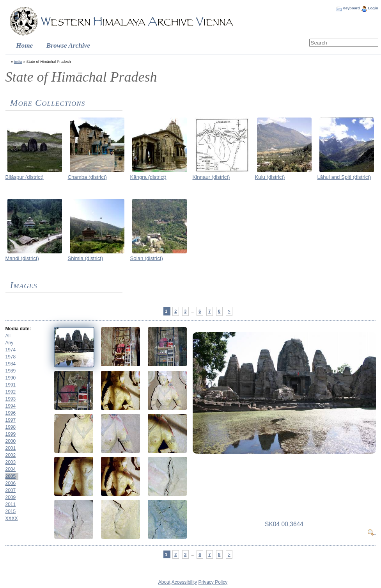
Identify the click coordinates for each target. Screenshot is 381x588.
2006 (11, 483)
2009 (11, 497)
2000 (11, 441)
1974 (11, 350)
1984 (11, 364)
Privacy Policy (213, 582)
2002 (11, 455)
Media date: (18, 329)
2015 (11, 511)
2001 (11, 448)
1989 (11, 371)
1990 (11, 378)
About (164, 582)
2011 (11, 504)
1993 (11, 399)
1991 (11, 385)
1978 (11, 357)
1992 (11, 392)
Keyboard (351, 8)
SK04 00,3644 (284, 524)
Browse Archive (68, 45)
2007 (11, 490)
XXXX (12, 519)
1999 (11, 434)
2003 (11, 462)
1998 (11, 427)
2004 (11, 469)
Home (24, 45)
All (8, 336)
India (18, 61)
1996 (11, 413)
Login (373, 8)
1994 (11, 406)
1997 (11, 420)
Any (10, 343)
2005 (11, 476)
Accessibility (184, 582)
